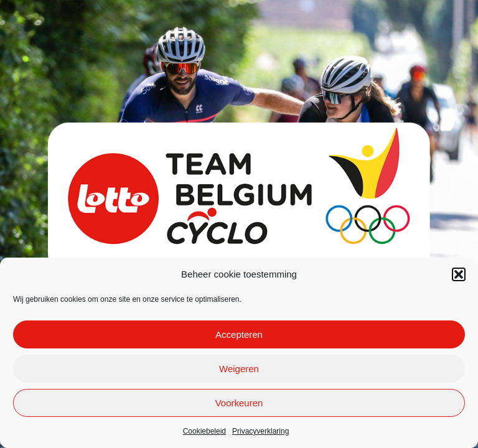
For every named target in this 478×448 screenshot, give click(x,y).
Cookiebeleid (204, 431)
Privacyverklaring (260, 431)
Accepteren (239, 334)
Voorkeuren (239, 403)
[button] (459, 274)
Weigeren (239, 369)
